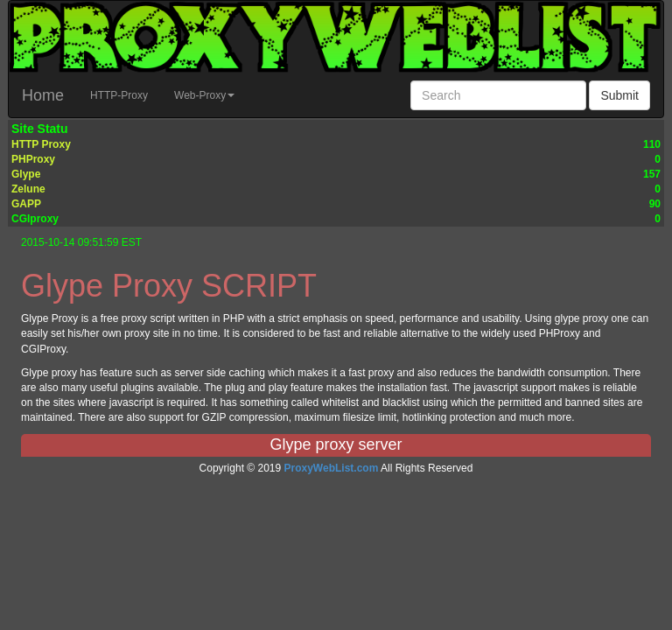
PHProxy (33, 159)
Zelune (28, 189)
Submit (619, 95)
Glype (26, 174)
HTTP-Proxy (119, 95)
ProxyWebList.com (332, 468)
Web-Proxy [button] (204, 95)
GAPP (26, 204)
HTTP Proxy (41, 144)
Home (43, 95)
